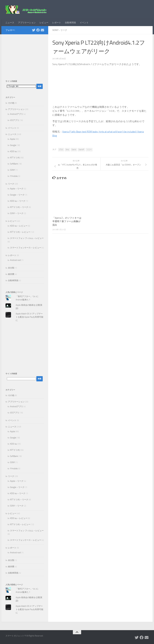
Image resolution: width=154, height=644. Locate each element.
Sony (67, 150)
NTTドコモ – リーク (19, 207)
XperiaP (81, 150)
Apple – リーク (17, 189)
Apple (13, 139)
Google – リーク (17, 195)
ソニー (89, 150)
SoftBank (14, 164)
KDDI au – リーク (18, 201)
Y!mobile (14, 176)
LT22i (61, 150)
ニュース (10, 23)
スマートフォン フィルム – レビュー (27, 238)
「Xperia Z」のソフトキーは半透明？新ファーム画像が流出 (67, 221)
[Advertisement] (25, 56)
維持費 (11, 274)
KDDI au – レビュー (19, 226)
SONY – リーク (17, 213)
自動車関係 (70, 23)
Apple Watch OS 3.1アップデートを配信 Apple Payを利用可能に (29, 317)
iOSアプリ (15, 120)
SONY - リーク (60, 30)
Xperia (74, 150)
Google (13, 145)
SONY (13, 170)
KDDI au (13, 151)
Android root (15, 260)
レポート (57, 23)
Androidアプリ (17, 114)
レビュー (44, 23)
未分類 (11, 268)
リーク (11, 184)
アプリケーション (27, 23)
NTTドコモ (15, 158)
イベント (84, 23)
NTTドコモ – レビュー (20, 232)
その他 (11, 103)
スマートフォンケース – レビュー (26, 248)
